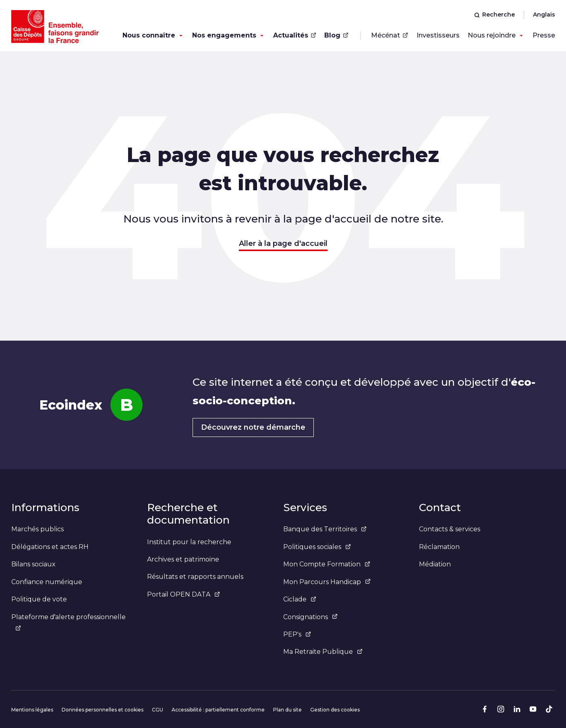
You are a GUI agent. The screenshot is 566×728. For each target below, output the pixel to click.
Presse (544, 35)
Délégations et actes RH (50, 547)
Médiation (435, 564)
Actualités (295, 35)
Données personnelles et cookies (103, 710)
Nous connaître (149, 35)
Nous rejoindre (492, 35)
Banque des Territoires (325, 529)
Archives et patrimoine (183, 559)
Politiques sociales (317, 547)
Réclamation (439, 547)
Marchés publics (37, 529)
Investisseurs (438, 35)
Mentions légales (32, 710)
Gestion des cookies (335, 710)
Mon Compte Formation (327, 564)
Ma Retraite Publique (323, 652)
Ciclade (300, 599)
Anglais (544, 15)
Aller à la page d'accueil (283, 243)
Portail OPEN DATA (183, 594)
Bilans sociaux (33, 564)
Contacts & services (450, 529)
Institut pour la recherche (189, 542)
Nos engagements (224, 35)
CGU (158, 710)
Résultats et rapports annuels (195, 577)
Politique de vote (39, 599)
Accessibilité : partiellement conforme (218, 710)
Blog (336, 35)
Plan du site (287, 710)
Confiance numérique (47, 582)
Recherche (494, 15)
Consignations (310, 617)
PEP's (297, 634)
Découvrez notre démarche (253, 427)
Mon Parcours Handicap (327, 582)
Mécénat (390, 35)
